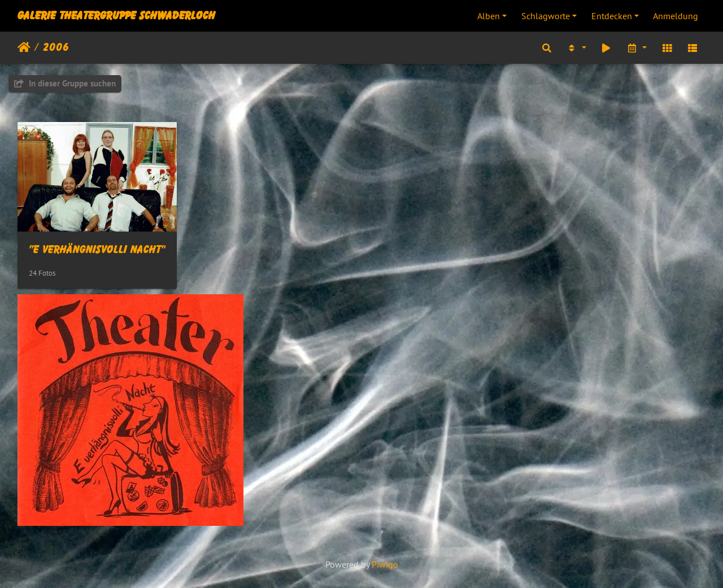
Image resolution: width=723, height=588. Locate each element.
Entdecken (612, 16)
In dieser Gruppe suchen (65, 83)
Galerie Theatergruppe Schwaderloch (116, 16)
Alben (489, 16)
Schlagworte (546, 16)
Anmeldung (676, 16)
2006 (56, 47)
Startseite (24, 47)
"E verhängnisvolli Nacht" (97, 250)
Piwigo (385, 564)
